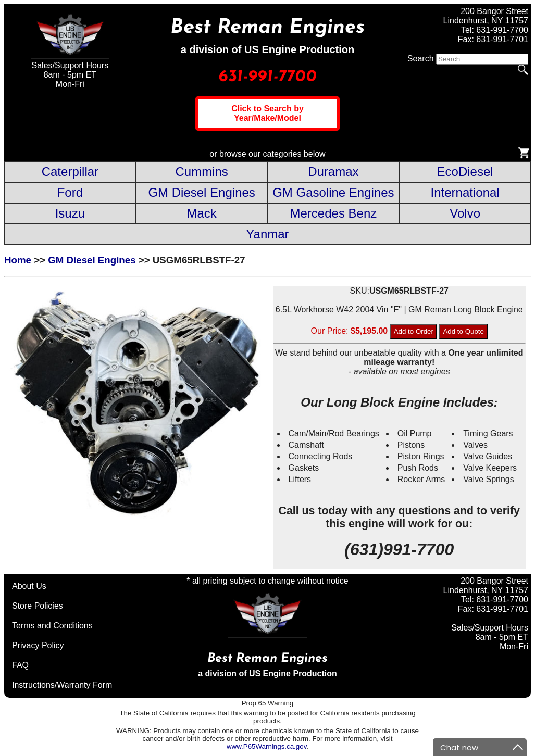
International (465, 192)
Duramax (333, 172)
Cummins (201, 172)
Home (18, 260)
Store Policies (38, 606)
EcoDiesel (465, 172)
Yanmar (267, 234)
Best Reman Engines (267, 28)
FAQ (20, 665)
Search (421, 59)
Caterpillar (70, 172)
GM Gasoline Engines (333, 192)
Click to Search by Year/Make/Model (267, 113)
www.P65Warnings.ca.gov (266, 746)
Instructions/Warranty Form (62, 685)
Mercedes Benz (334, 213)
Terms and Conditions (52, 626)
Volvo (465, 213)
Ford (70, 192)
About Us (29, 586)
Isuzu (70, 213)
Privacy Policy (38, 645)
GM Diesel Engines (201, 192)
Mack (201, 213)
